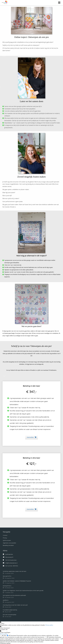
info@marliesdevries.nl (11, 563)
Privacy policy (49, 625)
